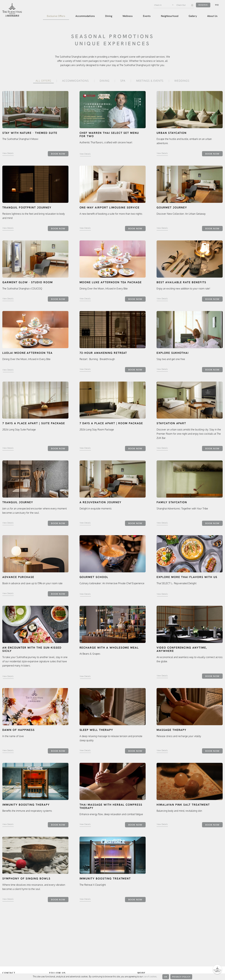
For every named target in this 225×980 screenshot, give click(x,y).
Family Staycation (172, 502)
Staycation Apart (171, 423)
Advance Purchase (18, 577)
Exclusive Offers (56, 16)
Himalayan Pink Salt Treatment (183, 805)
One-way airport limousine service (110, 207)
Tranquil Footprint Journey (27, 207)
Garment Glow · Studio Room (28, 282)
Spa (123, 81)
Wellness (128, 16)
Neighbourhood (170, 16)
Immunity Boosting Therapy (26, 805)
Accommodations (85, 16)
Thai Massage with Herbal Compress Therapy (111, 806)
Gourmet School (94, 577)
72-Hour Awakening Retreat (103, 353)
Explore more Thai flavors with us (187, 577)
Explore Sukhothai (173, 353)
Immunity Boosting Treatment (105, 879)
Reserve (203, 5)
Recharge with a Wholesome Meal (109, 648)
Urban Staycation (172, 133)
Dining (109, 16)
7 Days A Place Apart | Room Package (111, 423)
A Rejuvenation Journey (100, 502)
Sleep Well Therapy (96, 730)
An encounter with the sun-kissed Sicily (32, 649)
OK (166, 977)
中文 (217, 5)
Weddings (182, 81)
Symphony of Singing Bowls (26, 879)
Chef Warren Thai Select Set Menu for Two (109, 135)
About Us (212, 16)
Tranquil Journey (18, 502)
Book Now (58, 154)
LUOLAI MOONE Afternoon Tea (27, 353)
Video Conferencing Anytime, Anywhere (182, 649)
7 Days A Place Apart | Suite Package (34, 423)
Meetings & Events (150, 81)
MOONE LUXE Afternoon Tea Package (111, 282)
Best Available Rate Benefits (181, 282)
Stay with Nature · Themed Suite (30, 133)
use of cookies (150, 976)
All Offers (43, 81)
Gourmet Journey (172, 207)
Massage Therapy (171, 730)
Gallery (193, 16)
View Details (8, 153)
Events (147, 16)
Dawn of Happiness (19, 730)
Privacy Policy (181, 977)
